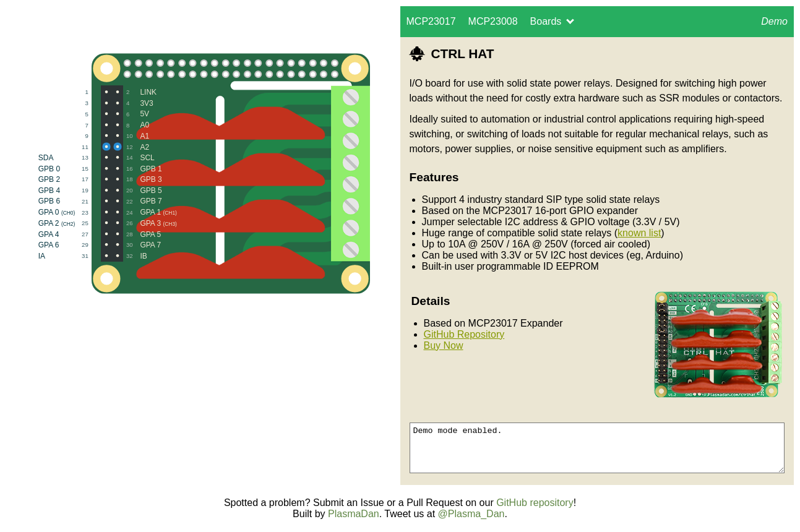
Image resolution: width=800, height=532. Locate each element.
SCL (134, 157)
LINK (135, 92)
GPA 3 (145, 223)
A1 (131, 136)
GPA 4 (75, 234)
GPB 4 (75, 190)
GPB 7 (138, 201)
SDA (75, 157)
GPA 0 (75, 212)
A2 (131, 146)
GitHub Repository (464, 334)
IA (75, 256)
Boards (552, 21)
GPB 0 (75, 169)
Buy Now (444, 345)
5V (131, 114)
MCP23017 (431, 21)
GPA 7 (137, 245)
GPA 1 (145, 212)
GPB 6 (75, 201)
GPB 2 (75, 179)
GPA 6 (75, 245)
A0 (131, 125)
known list (639, 233)
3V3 (133, 103)
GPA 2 (75, 223)
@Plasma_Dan (471, 514)
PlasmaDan (354, 514)
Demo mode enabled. (597, 448)
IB (130, 256)
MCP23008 (493, 21)
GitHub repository (535, 503)
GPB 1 (138, 169)
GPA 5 (137, 234)
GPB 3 (138, 179)
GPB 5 (138, 190)
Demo (771, 27)
